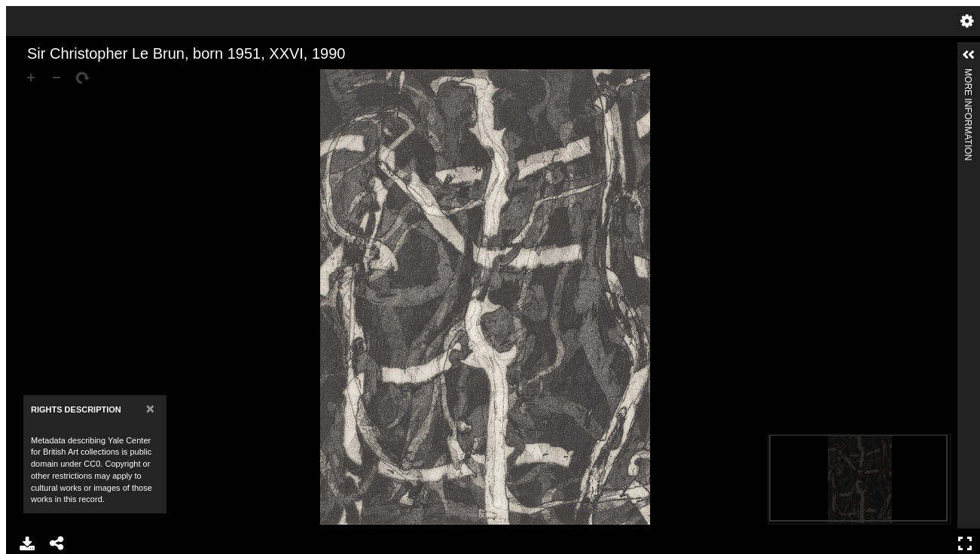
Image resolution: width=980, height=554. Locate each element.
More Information (968, 75)
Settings (967, 21)
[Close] (150, 408)
